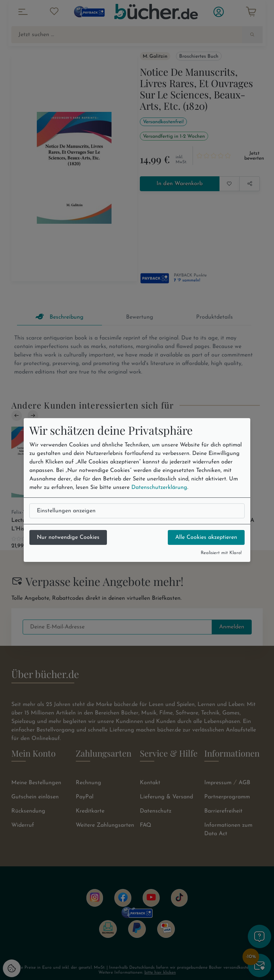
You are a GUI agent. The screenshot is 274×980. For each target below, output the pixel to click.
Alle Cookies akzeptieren (206, 537)
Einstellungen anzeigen (66, 511)
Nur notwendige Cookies (68, 537)
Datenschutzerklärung (159, 488)
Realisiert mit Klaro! (221, 553)
